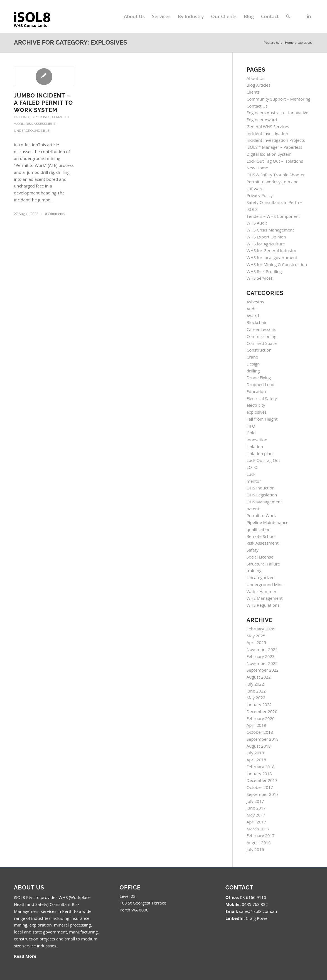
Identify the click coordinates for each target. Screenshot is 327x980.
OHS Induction (261, 488)
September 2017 (263, 794)
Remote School (261, 536)
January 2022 (259, 704)
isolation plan (260, 454)
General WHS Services (268, 126)
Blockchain (257, 322)
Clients (253, 92)
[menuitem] (134, 16)
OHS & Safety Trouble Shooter (276, 175)
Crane (252, 357)
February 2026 (261, 629)
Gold (251, 433)
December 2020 (262, 711)
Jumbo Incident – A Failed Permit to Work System (43, 103)
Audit (252, 309)
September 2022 (263, 670)
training (254, 571)
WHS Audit (257, 223)
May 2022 (256, 698)
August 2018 (259, 746)
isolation (255, 447)
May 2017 (256, 815)
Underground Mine (32, 131)
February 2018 (261, 767)
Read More (25, 956)
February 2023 (261, 656)
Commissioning (261, 336)
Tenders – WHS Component (273, 216)
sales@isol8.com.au (258, 911)
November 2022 (262, 663)
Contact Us (257, 106)
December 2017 (262, 780)
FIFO (251, 426)
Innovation (257, 440)
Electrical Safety (262, 398)
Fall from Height (262, 419)
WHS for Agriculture (266, 244)
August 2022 (259, 677)
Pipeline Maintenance (267, 522)
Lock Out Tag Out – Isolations (275, 161)
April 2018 (256, 760)
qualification (259, 529)
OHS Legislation (262, 495)
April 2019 (256, 725)
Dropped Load (260, 384)
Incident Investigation (267, 133)
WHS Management (265, 598)
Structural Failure (263, 564)
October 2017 (260, 787)
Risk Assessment (41, 124)
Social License (260, 557)
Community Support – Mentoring (279, 99)
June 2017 (256, 808)
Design (253, 364)
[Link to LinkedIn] (309, 16)
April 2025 (256, 642)
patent (253, 509)
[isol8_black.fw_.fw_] (37, 16)
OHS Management (264, 502)
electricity (256, 405)
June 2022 (256, 691)
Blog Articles (259, 85)
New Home (257, 168)
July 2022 (255, 684)
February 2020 (261, 718)
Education (256, 391)
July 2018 (255, 753)
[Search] (288, 16)
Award (253, 316)
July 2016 (255, 849)
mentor (254, 481)
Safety (253, 550)
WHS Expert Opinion (266, 237)
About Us (255, 78)
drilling (21, 117)
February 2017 (261, 835)
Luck (251, 474)
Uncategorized (261, 577)
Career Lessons (261, 329)
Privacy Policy (260, 195)
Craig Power (257, 918)
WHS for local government (272, 257)
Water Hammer (262, 591)
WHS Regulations (263, 605)
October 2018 (260, 732)
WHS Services (260, 278)
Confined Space (262, 343)
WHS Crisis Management (270, 230)
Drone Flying (259, 377)
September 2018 (263, 739)
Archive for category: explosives (71, 42)
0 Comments (55, 214)
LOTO (252, 467)
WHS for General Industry (271, 250)
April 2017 (256, 822)
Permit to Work (261, 515)
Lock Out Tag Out (263, 460)
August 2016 (259, 842)
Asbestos (255, 302)
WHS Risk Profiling (264, 271)
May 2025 (256, 636)
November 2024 (262, 649)
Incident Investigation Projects (276, 140)
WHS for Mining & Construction (277, 264)
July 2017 (255, 801)
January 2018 (259, 774)
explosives (40, 117)
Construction (259, 350)
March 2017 (258, 829)
